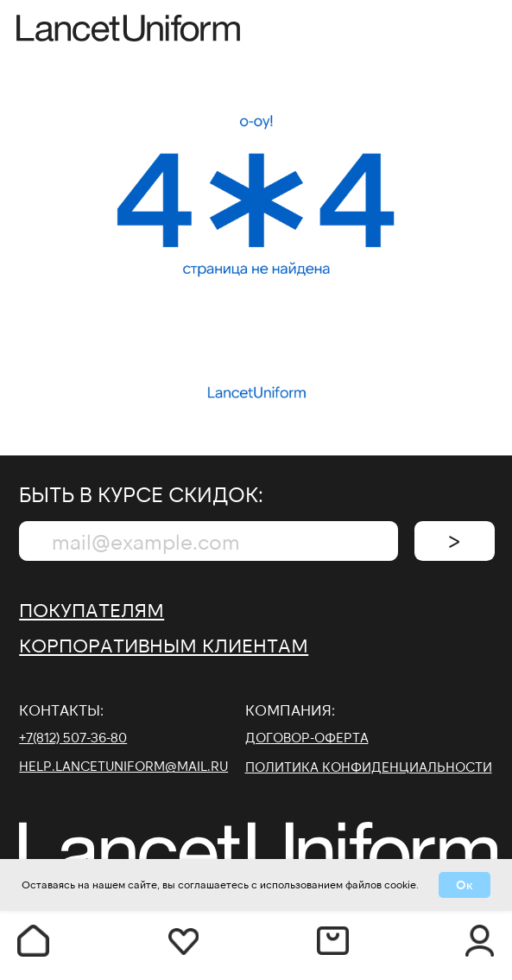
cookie (400, 884)
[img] (480, 29)
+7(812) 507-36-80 (73, 737)
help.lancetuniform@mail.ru (123, 766)
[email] (209, 541)
